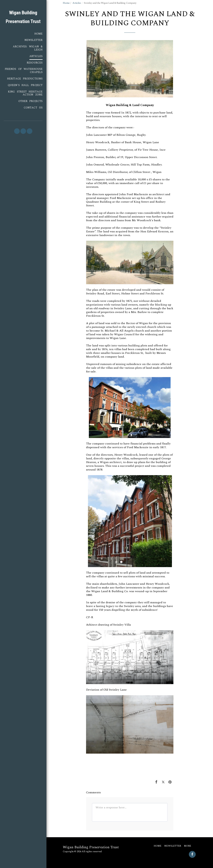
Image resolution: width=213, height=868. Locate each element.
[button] (17, 131)
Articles (77, 3)
